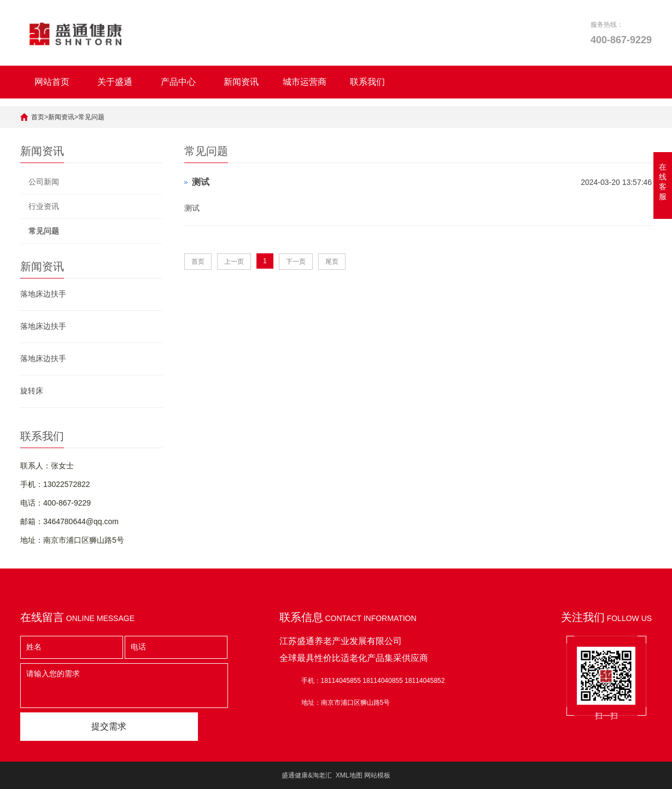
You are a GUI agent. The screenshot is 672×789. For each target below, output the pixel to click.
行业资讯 (44, 206)
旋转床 (32, 391)
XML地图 (349, 775)
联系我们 (367, 82)
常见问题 (91, 117)
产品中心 (178, 82)
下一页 (296, 262)
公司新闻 (44, 182)
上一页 (234, 262)
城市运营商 (305, 82)
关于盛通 (115, 82)
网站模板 (377, 775)
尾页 (332, 262)
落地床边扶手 (43, 294)
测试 (201, 182)
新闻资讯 (241, 82)
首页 (38, 117)
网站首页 (52, 82)
